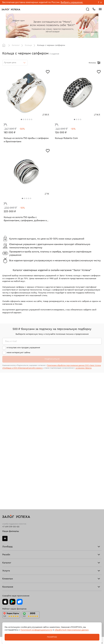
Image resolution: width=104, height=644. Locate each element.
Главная (4, 45)
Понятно (52, 637)
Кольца (28, 45)
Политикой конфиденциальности (36, 630)
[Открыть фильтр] (99, 63)
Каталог (16, 45)
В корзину (4, 124)
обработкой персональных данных (72, 630)
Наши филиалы (11, 531)
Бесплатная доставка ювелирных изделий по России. (31, 2)
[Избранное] (48, 71)
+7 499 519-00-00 (11, 527)
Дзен (5, 538)
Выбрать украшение (72, 2)
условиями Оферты (84, 368)
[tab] (21, 119)
